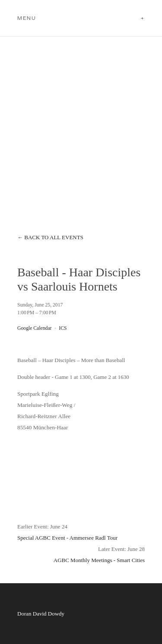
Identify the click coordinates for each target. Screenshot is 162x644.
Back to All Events (54, 237)
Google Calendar (35, 328)
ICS (63, 328)
